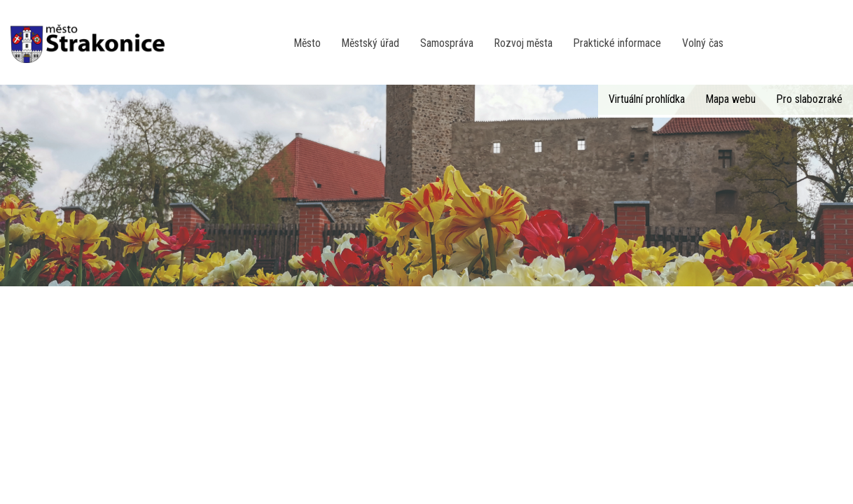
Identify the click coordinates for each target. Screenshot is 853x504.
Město (307, 43)
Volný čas (703, 43)
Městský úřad (370, 43)
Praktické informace (617, 43)
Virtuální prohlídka (647, 99)
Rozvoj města (523, 43)
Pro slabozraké (810, 99)
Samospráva (447, 43)
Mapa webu (731, 99)
